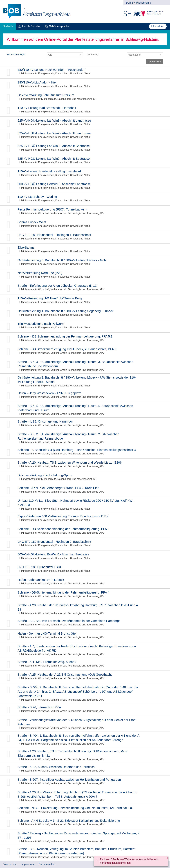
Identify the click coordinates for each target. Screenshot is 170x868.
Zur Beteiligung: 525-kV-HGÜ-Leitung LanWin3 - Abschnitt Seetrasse (85, 148)
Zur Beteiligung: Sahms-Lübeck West (85, 225)
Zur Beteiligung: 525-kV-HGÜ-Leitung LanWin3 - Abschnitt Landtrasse (85, 123)
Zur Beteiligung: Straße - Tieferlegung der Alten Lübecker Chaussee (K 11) (85, 288)
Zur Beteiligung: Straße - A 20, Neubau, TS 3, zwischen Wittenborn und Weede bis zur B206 (85, 465)
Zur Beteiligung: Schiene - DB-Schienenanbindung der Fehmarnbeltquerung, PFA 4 (85, 595)
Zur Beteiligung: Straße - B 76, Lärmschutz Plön (85, 710)
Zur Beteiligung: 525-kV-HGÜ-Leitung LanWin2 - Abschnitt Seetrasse (85, 161)
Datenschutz (10, 864)
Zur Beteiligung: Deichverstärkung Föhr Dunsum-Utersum (85, 98)
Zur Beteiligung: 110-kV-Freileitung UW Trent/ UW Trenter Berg (85, 301)
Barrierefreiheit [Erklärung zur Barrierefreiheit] (47, 864)
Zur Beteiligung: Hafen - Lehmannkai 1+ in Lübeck (85, 582)
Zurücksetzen (155, 62)
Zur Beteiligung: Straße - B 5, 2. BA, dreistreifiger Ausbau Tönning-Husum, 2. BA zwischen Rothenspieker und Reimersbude (85, 438)
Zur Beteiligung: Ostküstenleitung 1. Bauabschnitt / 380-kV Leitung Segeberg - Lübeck (85, 313)
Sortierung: (93, 54)
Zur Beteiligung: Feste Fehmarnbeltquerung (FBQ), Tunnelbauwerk (85, 212)
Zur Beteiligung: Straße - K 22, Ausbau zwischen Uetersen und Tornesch (85, 769)
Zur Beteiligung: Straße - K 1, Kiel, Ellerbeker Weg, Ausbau (85, 664)
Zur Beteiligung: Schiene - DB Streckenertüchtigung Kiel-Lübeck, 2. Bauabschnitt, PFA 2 (85, 352)
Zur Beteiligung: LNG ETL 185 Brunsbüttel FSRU (85, 569)
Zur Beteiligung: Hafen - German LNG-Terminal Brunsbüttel (85, 636)
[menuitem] (8, 26)
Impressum (28, 864)
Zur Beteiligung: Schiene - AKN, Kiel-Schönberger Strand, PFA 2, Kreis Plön (85, 490)
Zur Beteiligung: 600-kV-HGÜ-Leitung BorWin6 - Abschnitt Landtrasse (85, 186)
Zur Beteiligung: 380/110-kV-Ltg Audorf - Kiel (85, 85)
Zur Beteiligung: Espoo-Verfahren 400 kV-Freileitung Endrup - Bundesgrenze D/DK (85, 519)
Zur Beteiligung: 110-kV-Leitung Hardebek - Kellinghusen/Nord (85, 174)
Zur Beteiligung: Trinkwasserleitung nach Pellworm (85, 326)
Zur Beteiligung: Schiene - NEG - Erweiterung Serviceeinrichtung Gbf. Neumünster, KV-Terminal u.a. (85, 810)
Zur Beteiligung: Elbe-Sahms (85, 250)
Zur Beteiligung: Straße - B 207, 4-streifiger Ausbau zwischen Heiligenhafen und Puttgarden (85, 782)
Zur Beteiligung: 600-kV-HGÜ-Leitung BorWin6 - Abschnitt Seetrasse (85, 557)
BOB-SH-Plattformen (139, 3)
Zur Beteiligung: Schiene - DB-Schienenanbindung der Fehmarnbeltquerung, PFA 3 (85, 531)
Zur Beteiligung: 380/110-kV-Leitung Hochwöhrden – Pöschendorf (85, 72)
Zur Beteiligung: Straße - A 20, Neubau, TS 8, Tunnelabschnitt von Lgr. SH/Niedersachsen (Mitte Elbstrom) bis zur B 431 (85, 755)
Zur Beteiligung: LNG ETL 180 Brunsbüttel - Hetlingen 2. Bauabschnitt (85, 544)
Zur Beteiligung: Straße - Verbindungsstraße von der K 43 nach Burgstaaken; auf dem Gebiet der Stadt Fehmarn (85, 724)
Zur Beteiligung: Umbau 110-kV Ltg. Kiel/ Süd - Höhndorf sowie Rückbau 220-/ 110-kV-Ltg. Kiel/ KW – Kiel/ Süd (85, 504)
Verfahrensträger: (16, 54)
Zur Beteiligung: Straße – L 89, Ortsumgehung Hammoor (85, 424)
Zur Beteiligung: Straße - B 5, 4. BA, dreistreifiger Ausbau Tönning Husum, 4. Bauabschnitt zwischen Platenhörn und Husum (85, 410)
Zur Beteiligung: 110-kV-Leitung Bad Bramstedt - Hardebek (85, 110)
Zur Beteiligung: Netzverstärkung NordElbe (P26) (85, 275)
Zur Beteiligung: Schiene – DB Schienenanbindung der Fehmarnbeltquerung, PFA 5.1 (85, 339)
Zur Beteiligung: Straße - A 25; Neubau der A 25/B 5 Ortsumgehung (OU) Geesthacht (85, 677)
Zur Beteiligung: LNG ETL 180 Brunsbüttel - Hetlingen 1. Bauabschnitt (85, 237)
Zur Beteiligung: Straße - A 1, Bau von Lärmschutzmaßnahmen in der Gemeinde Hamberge (85, 623)
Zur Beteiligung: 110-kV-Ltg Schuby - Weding (85, 199)
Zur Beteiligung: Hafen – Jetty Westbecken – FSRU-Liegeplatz (85, 396)
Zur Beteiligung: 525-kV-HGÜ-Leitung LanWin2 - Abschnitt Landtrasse (85, 136)
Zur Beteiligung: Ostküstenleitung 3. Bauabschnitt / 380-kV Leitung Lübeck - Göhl (85, 263)
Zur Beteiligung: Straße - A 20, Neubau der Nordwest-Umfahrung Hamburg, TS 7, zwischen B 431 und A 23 (85, 609)
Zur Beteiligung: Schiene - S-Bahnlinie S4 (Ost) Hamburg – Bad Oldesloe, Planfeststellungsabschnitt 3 (85, 452)
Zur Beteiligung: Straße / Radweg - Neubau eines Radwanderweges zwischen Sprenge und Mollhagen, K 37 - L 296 (85, 837)
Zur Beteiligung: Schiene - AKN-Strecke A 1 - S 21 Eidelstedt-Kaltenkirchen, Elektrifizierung (85, 823)
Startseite (8, 26)
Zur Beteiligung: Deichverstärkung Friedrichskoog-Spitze (85, 478)
